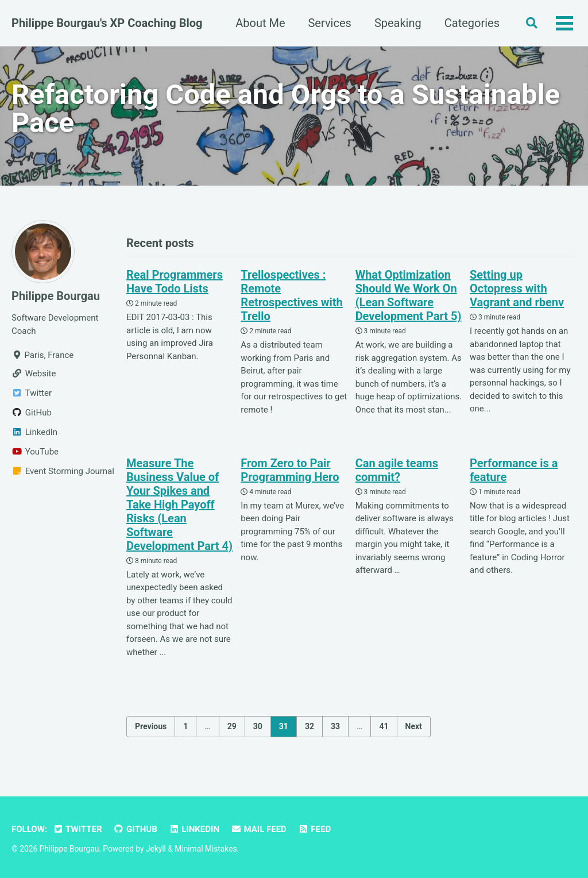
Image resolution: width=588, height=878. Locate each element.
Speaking (398, 23)
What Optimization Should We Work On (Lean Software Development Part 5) (409, 295)
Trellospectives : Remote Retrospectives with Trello (292, 295)
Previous (151, 726)
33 (335, 726)
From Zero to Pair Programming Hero (290, 470)
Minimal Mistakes (206, 849)
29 (232, 726)
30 (258, 726)
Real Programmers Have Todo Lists (175, 282)
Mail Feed (259, 829)
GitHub (136, 829)
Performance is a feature (514, 470)
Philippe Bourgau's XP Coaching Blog (107, 23)
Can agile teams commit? (397, 470)
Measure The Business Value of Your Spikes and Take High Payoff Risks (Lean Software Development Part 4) (179, 505)
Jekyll (156, 849)
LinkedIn (194, 829)
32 (310, 726)
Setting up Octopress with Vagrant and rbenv (517, 288)
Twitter (78, 829)
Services (329, 23)
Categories (472, 23)
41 (384, 726)
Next (414, 726)
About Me (260, 23)
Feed (314, 829)
